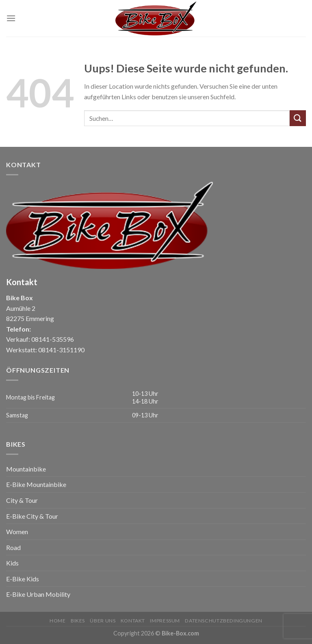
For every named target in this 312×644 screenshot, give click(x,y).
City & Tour (22, 500)
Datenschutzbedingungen (223, 621)
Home (57, 621)
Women (17, 532)
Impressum (165, 621)
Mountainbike (26, 469)
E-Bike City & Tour (32, 516)
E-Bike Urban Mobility (38, 594)
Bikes (78, 621)
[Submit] (298, 118)
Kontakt (133, 621)
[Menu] (11, 18)
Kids (12, 563)
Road (13, 547)
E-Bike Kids (23, 579)
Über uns (103, 621)
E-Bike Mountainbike (36, 484)
